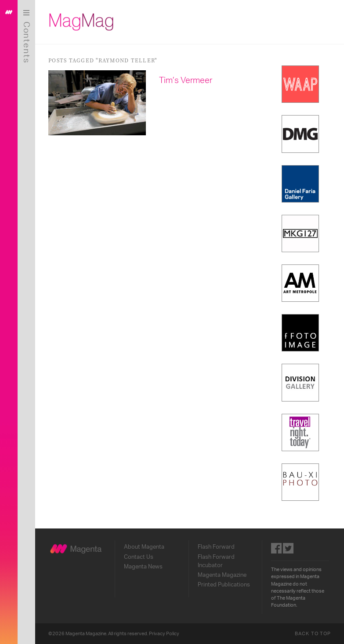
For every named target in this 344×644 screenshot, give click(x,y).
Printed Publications (224, 585)
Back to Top (313, 634)
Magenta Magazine (222, 575)
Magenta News (143, 567)
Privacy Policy (164, 634)
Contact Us (139, 557)
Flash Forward (216, 547)
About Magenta (144, 547)
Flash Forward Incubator (216, 561)
